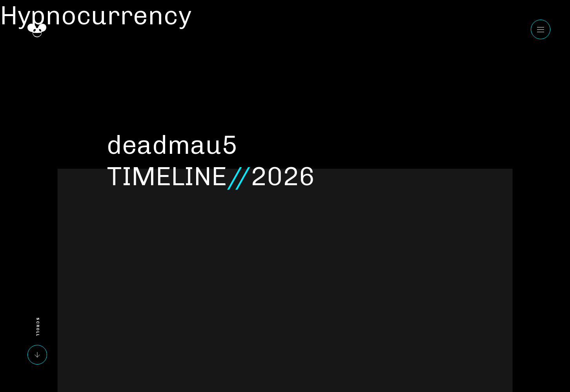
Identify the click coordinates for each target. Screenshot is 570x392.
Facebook (539, 304)
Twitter (539, 342)
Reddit (539, 361)
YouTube (539, 286)
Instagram (539, 323)
